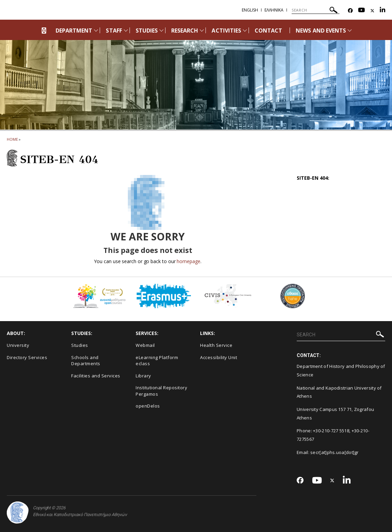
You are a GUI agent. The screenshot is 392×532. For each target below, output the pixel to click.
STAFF (114, 31)
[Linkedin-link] (383, 11)
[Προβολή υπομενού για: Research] (202, 30)
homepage (188, 261)
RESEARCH (185, 31)
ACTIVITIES (226, 31)
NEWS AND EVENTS (321, 31)
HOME (12, 139)
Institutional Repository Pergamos (161, 391)
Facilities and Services (96, 376)
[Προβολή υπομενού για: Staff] (126, 30)
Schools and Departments (86, 361)
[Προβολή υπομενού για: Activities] (245, 30)
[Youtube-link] (361, 11)
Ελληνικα (274, 10)
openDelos (148, 406)
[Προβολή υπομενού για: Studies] (161, 30)
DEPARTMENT (74, 31)
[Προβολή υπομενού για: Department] (96, 30)
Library (143, 376)
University (18, 345)
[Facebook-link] (350, 11)
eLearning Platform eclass (157, 361)
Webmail (145, 345)
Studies (80, 345)
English (250, 10)
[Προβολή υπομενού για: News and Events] (350, 30)
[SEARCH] (316, 10)
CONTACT (268, 31)
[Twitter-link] (372, 11)
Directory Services (27, 357)
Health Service (216, 345)
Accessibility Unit (219, 357)
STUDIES (147, 31)
